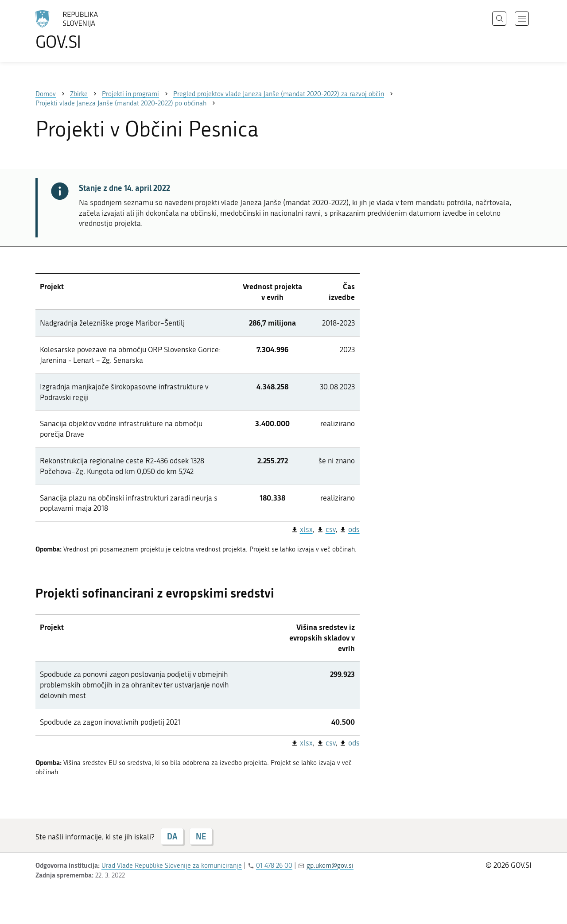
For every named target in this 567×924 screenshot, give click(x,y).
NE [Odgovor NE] (201, 836)
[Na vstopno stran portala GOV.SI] (91, 30)
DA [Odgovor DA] (172, 836)
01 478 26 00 (274, 866)
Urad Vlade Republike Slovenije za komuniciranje (172, 866)
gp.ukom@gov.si (330, 866)
